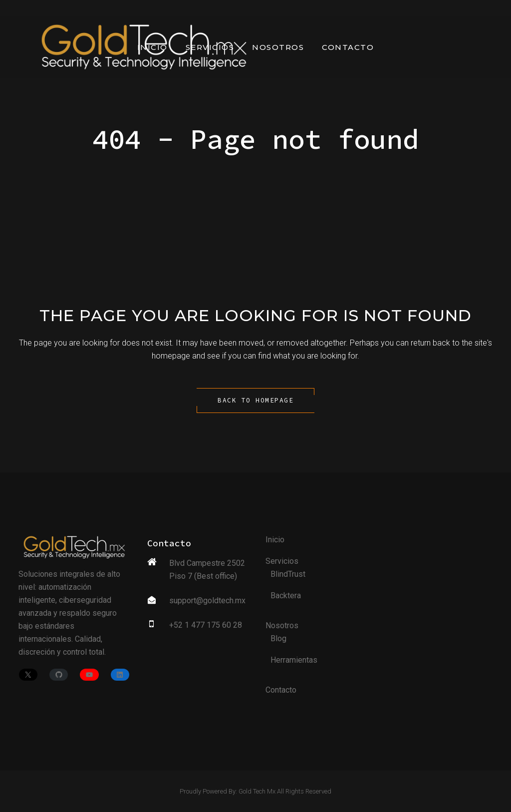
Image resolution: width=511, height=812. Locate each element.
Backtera (286, 596)
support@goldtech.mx (207, 601)
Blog (278, 638)
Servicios (282, 561)
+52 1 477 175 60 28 (206, 625)
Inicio (275, 540)
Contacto (281, 690)
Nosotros (282, 625)
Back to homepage (255, 400)
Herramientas (294, 660)
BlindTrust (288, 574)
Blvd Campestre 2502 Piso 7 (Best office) (207, 570)
